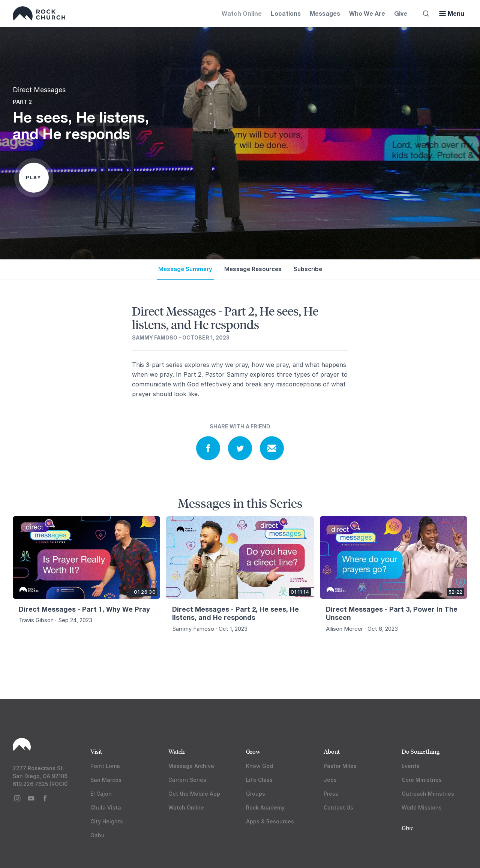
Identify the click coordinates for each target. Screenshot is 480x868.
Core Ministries (422, 780)
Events (411, 766)
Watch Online (242, 13)
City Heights (107, 821)
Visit (96, 751)
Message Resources (253, 269)
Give (401, 13)
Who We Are (367, 13)
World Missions (422, 807)
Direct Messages (39, 90)
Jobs (330, 780)
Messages (325, 13)
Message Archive (191, 766)
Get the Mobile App (194, 794)
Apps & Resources (270, 821)
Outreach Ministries (428, 794)
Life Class (259, 780)
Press (331, 794)
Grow (253, 751)
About (332, 751)
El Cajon (101, 794)
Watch (177, 751)
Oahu (97, 835)
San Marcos (106, 780)
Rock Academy (265, 807)
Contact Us (338, 807)
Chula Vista (106, 807)
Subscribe (308, 269)
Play (34, 177)
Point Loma (105, 766)
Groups (256, 794)
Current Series (187, 780)
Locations (286, 13)
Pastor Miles (340, 766)
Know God (259, 766)
